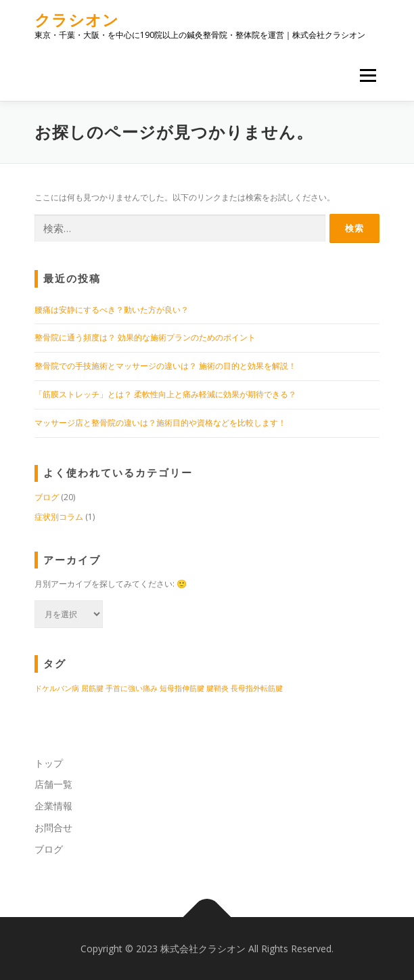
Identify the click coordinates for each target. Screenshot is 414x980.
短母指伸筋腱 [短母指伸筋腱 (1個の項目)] (182, 688)
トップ (49, 763)
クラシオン (77, 20)
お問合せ (53, 827)
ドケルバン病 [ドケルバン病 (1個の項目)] (57, 688)
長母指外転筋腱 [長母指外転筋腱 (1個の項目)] (257, 688)
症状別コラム (59, 517)
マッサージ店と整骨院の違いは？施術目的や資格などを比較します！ (160, 423)
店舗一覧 (53, 784)
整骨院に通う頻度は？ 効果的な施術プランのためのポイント (145, 337)
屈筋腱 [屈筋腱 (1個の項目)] (92, 688)
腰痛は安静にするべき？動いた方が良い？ (112, 310)
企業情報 (53, 806)
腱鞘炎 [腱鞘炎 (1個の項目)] (217, 688)
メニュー (368, 75)
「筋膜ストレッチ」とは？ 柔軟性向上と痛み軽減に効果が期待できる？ (165, 394)
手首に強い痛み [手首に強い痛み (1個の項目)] (132, 688)
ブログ (47, 497)
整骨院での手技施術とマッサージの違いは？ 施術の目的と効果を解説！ (165, 366)
